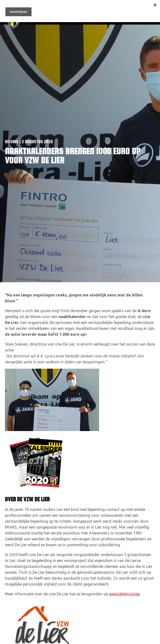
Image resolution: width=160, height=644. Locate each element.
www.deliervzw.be (124, 594)
